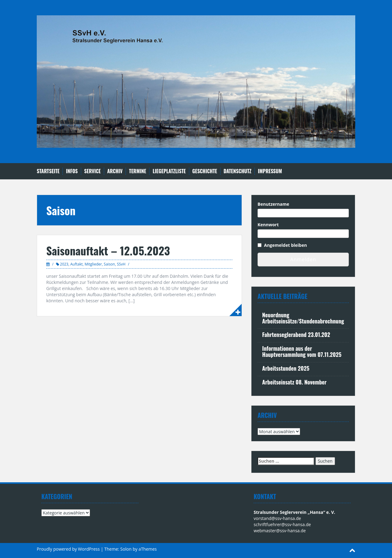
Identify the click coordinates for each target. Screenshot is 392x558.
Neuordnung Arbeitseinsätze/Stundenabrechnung (303, 318)
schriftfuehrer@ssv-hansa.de (282, 524)
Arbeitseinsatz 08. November (294, 382)
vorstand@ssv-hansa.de (277, 518)
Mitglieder (93, 264)
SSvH (121, 264)
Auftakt (76, 264)
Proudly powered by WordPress (68, 549)
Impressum (270, 171)
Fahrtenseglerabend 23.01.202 (296, 334)
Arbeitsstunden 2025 (286, 368)
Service (92, 171)
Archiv (115, 171)
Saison (109, 264)
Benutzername (273, 204)
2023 (64, 264)
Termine (138, 171)
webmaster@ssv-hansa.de (280, 531)
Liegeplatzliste (169, 171)
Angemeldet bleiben (285, 245)
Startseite (48, 171)
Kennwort (268, 225)
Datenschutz (237, 171)
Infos (72, 171)
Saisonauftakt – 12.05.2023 (108, 250)
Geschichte (205, 171)
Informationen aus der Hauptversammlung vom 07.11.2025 (302, 351)
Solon (126, 549)
